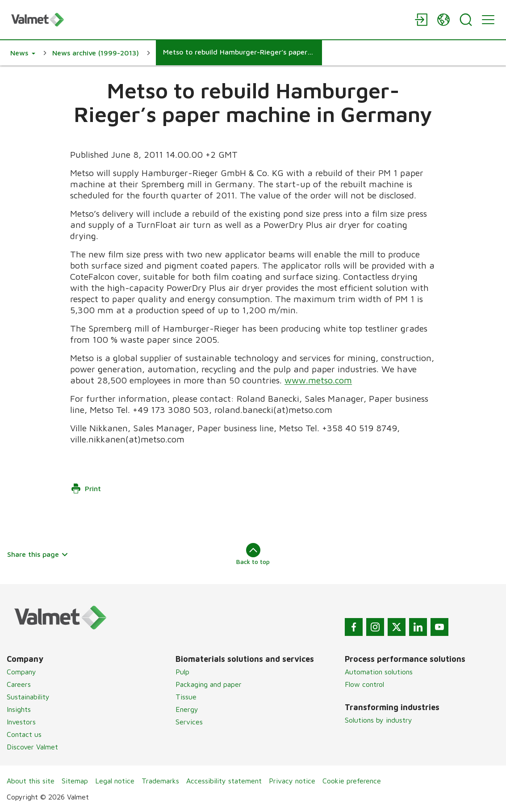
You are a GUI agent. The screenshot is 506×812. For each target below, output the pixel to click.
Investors (21, 722)
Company (21, 672)
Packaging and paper (209, 684)
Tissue (186, 697)
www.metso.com (318, 380)
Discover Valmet (32, 747)
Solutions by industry (378, 720)
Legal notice (115, 781)
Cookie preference (352, 781)
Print (86, 488)
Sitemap (75, 781)
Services (189, 722)
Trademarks (160, 781)
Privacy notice (292, 781)
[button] (23, 53)
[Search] (466, 20)
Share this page (38, 554)
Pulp (182, 672)
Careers (19, 684)
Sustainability (28, 697)
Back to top (253, 554)
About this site (31, 781)
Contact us (24, 734)
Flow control (364, 684)
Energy (187, 709)
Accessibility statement (224, 781)
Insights (19, 709)
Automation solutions (379, 672)
